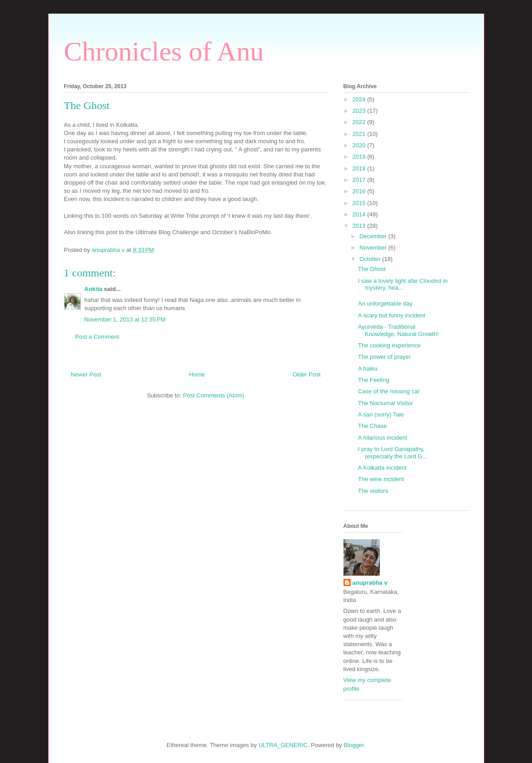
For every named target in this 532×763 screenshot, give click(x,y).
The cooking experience (389, 345)
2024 (360, 99)
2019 (360, 157)
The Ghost (372, 269)
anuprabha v (370, 583)
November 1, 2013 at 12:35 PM (125, 319)
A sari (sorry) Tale (381, 414)
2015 (360, 203)
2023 (360, 111)
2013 (360, 226)
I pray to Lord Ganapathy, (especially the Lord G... (393, 453)
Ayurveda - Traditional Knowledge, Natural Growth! (398, 330)
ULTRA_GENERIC (283, 745)
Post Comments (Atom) (214, 395)
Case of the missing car (389, 391)
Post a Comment (97, 337)
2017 (360, 180)
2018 (360, 168)
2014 (360, 214)
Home (197, 374)
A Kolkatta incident (382, 468)
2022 (360, 122)
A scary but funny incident (392, 315)
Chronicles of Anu (164, 51)
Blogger (354, 745)
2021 (360, 134)
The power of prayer (384, 357)
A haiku (368, 369)
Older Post (306, 374)
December (374, 236)
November (374, 248)
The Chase (373, 426)
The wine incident (381, 479)
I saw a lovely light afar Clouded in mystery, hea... (403, 284)
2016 (360, 191)
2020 (360, 145)
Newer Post (86, 374)
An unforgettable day (385, 304)
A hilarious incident (383, 438)
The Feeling (374, 380)
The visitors (373, 491)
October (371, 259)
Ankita (94, 289)
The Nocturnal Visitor (385, 403)
